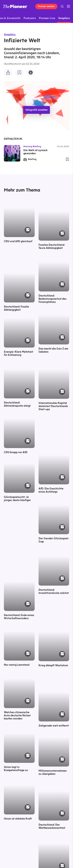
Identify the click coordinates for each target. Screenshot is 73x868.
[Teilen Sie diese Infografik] (8, 73)
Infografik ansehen (36, 110)
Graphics (10, 34)
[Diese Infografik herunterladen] (31, 73)
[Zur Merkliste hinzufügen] (19, 73)
